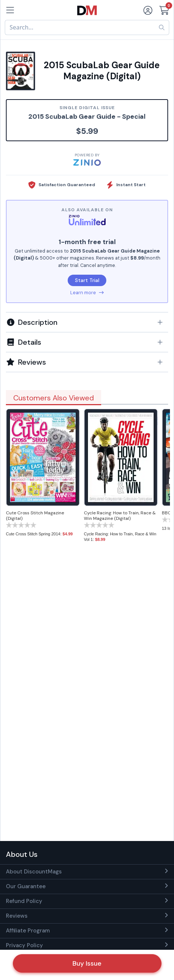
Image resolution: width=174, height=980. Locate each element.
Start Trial (87, 280)
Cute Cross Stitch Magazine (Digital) (35, 516)
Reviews (17, 916)
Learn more (87, 293)
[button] (87, 322)
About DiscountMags (34, 872)
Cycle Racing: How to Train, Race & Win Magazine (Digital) (120, 516)
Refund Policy (24, 901)
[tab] (87, 322)
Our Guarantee (26, 886)
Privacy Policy (24, 945)
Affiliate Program (28, 931)
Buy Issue (87, 963)
